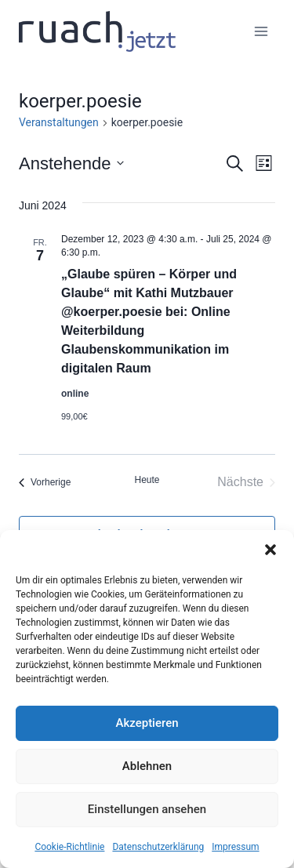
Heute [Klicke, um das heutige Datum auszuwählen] (147, 480)
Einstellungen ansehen (147, 809)
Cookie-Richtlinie (69, 847)
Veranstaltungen (59, 122)
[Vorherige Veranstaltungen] (45, 482)
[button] (270, 550)
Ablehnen (147, 766)
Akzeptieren (147, 723)
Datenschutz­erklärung (158, 847)
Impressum (235, 847)
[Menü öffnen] (261, 31)
